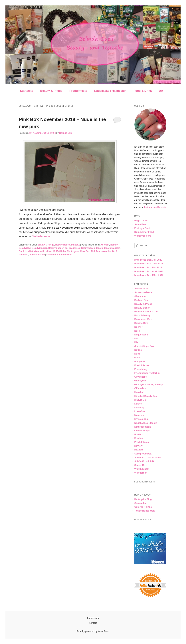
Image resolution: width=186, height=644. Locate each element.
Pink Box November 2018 (104, 251)
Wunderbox (141, 473)
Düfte (137, 354)
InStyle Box (141, 400)
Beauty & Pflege (51, 91)
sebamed (23, 255)
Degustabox (141, 335)
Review (139, 446)
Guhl (21, 251)
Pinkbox (75, 245)
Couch (99, 248)
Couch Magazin (112, 248)
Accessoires (141, 288)
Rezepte (139, 450)
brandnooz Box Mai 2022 (148, 267)
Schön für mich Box (146, 461)
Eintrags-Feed (142, 228)
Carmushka (141, 503)
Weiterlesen (41, 236)
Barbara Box (141, 300)
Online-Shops (142, 431)
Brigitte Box (141, 323)
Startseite (27, 91)
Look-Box (140, 411)
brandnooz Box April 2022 (149, 271)
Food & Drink (143, 91)
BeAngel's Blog (143, 499)
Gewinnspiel (141, 377)
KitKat (49, 251)
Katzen (138, 404)
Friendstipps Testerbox (147, 373)
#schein (105, 245)
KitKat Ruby (60, 251)
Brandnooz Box (143, 319)
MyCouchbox (142, 419)
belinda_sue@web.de (155, 207)
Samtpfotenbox (143, 454)
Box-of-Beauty (142, 315)
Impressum (93, 618)
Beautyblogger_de (58, 248)
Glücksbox (140, 388)
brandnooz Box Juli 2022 (148, 260)
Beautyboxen (88, 248)
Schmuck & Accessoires (148, 457)
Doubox (139, 350)
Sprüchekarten (37, 255)
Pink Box (85, 251)
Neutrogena (73, 251)
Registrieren (141, 221)
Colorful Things (143, 507)
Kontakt (93, 623)
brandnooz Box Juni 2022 (149, 264)
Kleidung (139, 407)
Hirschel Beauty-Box (146, 396)
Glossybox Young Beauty (149, 384)
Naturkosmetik (143, 427)
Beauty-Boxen (63, 245)
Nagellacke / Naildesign (110, 91)
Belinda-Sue (65, 133)
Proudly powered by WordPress (93, 631)
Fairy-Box (140, 362)
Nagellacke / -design (146, 423)
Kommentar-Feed (144, 232)
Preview (139, 438)
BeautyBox (74, 248)
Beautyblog (25, 248)
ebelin (138, 358)
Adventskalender (144, 292)
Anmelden (140, 224)
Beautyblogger (39, 248)
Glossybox (140, 381)
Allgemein (140, 296)
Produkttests (78, 91)
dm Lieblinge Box (144, 346)
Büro (137, 331)
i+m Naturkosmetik (35, 251)
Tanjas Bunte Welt (144, 511)
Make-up (139, 415)
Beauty (114, 245)
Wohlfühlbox (141, 469)
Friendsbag (141, 369)
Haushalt (139, 392)
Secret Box (141, 465)
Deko (137, 338)
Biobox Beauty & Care (147, 312)
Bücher (139, 327)
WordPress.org (143, 236)
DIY (161, 91)
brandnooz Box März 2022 (149, 275)
